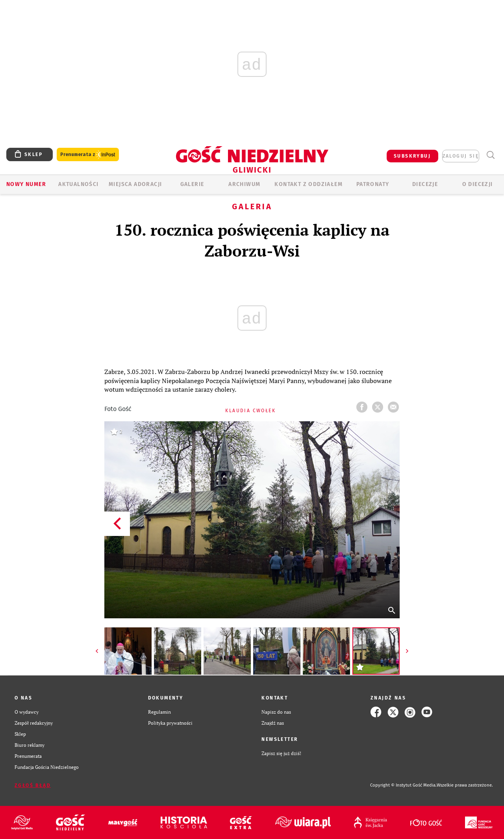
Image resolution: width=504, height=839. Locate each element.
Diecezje (425, 184)
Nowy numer (26, 184)
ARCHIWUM (244, 184)
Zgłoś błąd (33, 785)
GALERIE (192, 184)
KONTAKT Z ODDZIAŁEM (309, 184)
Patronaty (373, 184)
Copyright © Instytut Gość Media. (403, 785)
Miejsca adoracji (135, 184)
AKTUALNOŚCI (78, 184)
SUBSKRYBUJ (412, 156)
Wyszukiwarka (490, 155)
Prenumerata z (88, 155)
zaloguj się (461, 156)
